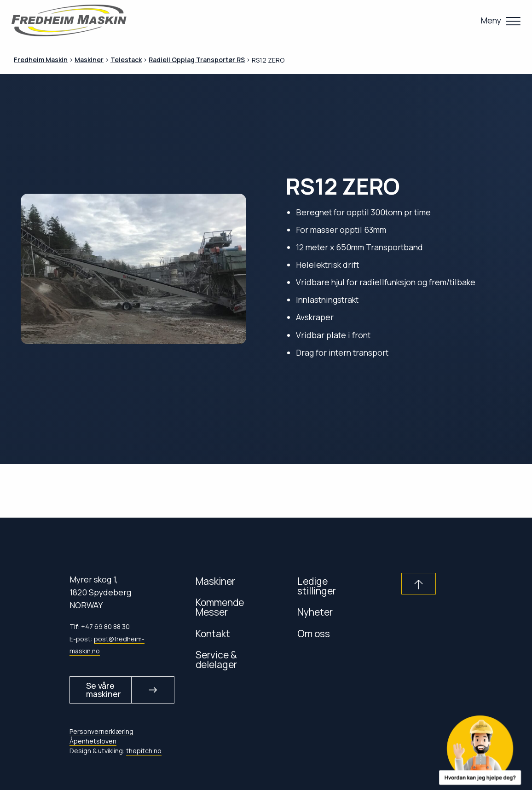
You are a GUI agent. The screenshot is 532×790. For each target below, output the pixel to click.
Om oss (314, 633)
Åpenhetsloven (93, 741)
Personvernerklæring (101, 731)
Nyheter (315, 612)
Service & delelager (216, 659)
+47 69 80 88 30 (105, 626)
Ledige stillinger (317, 586)
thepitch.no (144, 751)
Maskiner (215, 581)
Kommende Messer (220, 607)
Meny (491, 20)
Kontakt (213, 633)
